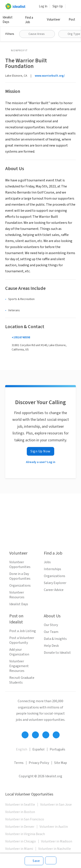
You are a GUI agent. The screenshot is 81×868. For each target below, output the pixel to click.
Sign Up (58, 6)
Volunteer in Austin (54, 827)
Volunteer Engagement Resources (19, 666)
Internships (52, 569)
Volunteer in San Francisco (25, 819)
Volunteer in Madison (57, 841)
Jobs (47, 562)
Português (57, 749)
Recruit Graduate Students (22, 680)
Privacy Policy (39, 763)
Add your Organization (19, 652)
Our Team (51, 632)
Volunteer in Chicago (21, 841)
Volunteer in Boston (20, 812)
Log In (43, 6)
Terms (19, 763)
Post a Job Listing (23, 631)
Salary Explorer (55, 583)
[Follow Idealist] (25, 735)
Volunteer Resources (17, 595)
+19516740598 (21, 337)
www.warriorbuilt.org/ (50, 76)
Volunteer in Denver (20, 827)
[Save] (34, 861)
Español (38, 749)
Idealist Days (8, 20)
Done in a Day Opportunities (20, 576)
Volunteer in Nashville (55, 849)
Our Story (51, 625)
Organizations (20, 586)
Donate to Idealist (57, 653)
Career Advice (54, 590)
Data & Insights (55, 639)
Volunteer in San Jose (56, 805)
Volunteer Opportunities (20, 565)
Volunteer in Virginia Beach (25, 834)
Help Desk (51, 646)
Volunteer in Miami (19, 849)
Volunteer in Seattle (20, 805)
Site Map (61, 763)
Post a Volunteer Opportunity (22, 640)
